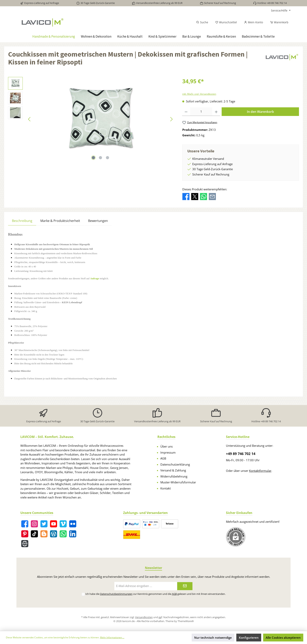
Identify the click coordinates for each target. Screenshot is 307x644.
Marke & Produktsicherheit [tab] (60, 221)
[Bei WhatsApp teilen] (204, 196)
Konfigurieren (249, 638)
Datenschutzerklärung (175, 464)
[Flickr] (73, 524)
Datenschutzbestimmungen (116, 594)
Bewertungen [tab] (98, 221)
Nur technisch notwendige (213, 638)
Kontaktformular (260, 471)
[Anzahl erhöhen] (216, 112)
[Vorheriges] (30, 119)
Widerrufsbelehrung (174, 476)
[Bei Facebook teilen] (186, 196)
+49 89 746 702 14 (241, 454)
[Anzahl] (201, 112)
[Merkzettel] (226, 22)
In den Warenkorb (260, 112)
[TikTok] (34, 534)
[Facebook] (25, 524)
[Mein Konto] (253, 22)
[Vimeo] (63, 524)
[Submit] (185, 586)
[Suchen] (202, 22)
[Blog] (54, 534)
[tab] (22, 221)
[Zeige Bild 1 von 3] (93, 158)
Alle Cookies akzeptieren (283, 638)
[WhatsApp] (63, 534)
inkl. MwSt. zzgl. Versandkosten (199, 94)
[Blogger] (44, 534)
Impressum (168, 452)
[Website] (25, 544)
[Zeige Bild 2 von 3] (100, 158)
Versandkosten (144, 617)
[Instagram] (34, 524)
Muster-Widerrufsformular (178, 482)
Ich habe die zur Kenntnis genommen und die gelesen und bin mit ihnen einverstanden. (155, 594)
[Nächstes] (171, 119)
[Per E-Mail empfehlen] (212, 196)
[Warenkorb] (278, 22)
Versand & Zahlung (173, 470)
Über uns (167, 446)
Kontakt (166, 488)
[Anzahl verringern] (186, 112)
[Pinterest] (25, 534)
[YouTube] (54, 524)
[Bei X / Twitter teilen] (195, 196)
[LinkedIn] (73, 534)
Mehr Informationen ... (112, 637)
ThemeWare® (186, 621)
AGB (163, 458)
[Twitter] (44, 524)
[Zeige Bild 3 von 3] (107, 158)
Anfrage (95, 278)
